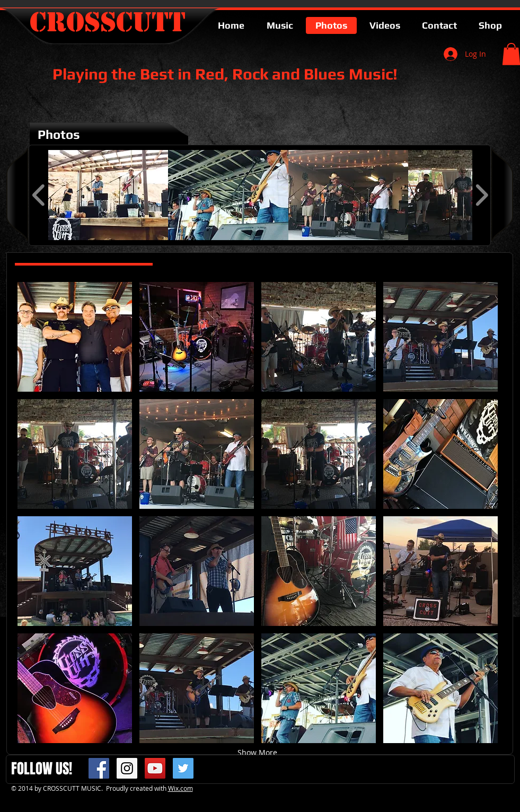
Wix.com (180, 788)
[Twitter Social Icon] (183, 768)
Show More (257, 752)
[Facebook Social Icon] (99, 768)
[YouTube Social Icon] (155, 768)
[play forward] (482, 195)
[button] (108, 195)
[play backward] (39, 195)
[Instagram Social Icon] (127, 768)
